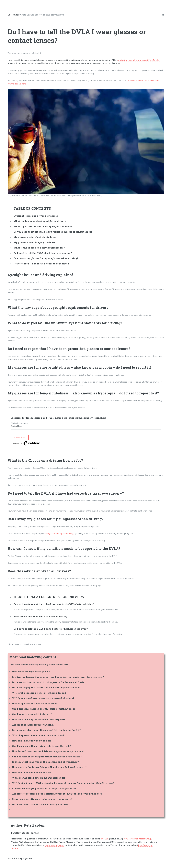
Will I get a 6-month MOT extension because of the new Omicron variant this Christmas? (63, 783)
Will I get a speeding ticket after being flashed (39, 693)
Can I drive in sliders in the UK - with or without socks (44, 709)
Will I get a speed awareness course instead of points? (43, 698)
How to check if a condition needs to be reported (41, 264)
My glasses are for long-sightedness (34, 242)
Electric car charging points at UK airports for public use (44, 789)
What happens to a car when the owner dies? (38, 735)
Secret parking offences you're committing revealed (42, 799)
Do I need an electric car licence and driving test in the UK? (46, 730)
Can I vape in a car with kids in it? (32, 714)
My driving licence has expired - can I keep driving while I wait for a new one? (58, 677)
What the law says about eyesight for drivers (40, 221)
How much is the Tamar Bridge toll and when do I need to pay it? (49, 767)
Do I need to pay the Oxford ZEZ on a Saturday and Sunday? (46, 688)
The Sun (105, 839)
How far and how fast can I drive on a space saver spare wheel (48, 751)
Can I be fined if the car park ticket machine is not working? (47, 757)
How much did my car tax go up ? (31, 672)
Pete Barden (34, 825)
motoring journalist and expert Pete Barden (139, 60)
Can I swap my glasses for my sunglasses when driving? (46, 258)
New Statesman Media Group (138, 839)
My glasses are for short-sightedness (35, 237)
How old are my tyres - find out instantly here (39, 719)
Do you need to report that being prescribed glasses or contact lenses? (54, 232)
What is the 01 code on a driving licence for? (39, 248)
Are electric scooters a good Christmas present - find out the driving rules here (57, 794)
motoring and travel (54, 845)
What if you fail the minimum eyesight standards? (43, 226)
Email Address (17, 426)
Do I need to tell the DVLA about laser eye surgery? (43, 253)
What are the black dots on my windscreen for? (39, 778)
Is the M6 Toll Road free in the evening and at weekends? (45, 762)
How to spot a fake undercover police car (35, 703)
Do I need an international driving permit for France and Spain (48, 682)
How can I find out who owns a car (32, 741)
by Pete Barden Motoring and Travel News (36, 15)
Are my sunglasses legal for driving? (33, 725)
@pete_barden (31, 833)
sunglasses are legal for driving (59, 533)
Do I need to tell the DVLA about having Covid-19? (41, 804)
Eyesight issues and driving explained (36, 216)
